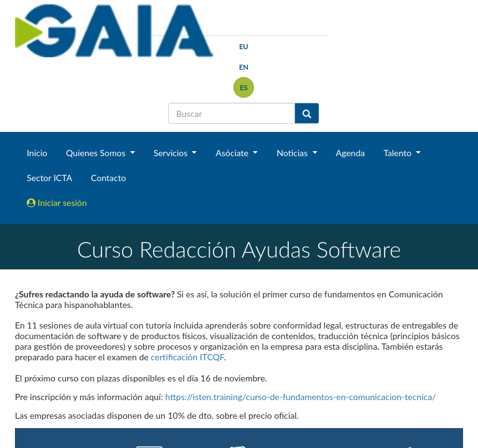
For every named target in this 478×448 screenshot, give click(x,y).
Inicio (37, 153)
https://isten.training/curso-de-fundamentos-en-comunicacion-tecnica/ (301, 397)
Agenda (351, 153)
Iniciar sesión (57, 203)
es (244, 87)
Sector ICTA (49, 178)
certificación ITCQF (187, 357)
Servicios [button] (172, 153)
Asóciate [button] (233, 153)
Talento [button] (399, 153)
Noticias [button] (293, 153)
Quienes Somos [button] (97, 153)
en (244, 67)
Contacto (108, 178)
